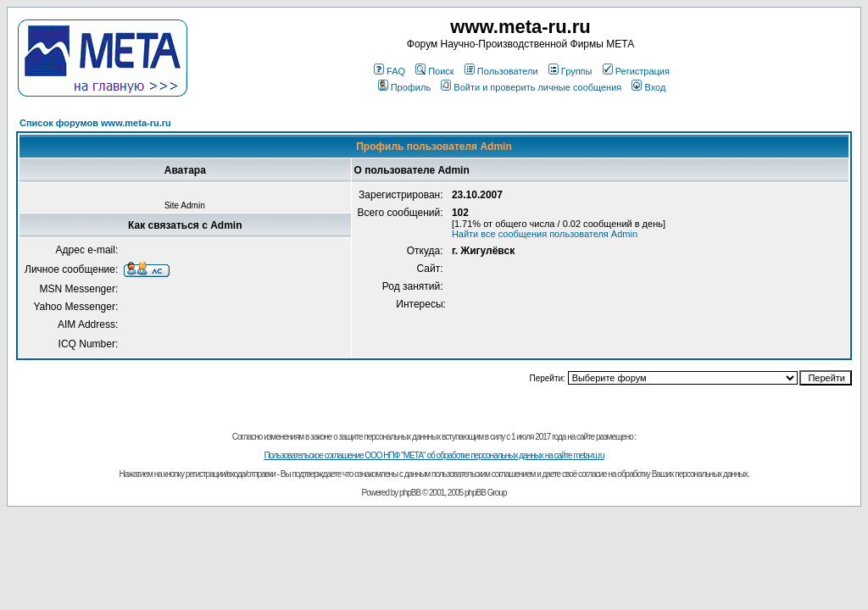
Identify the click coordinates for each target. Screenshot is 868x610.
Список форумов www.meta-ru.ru (95, 123)
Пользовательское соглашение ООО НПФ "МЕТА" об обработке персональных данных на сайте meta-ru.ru (434, 455)
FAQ (389, 71)
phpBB (410, 493)
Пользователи (501, 71)
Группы (570, 71)
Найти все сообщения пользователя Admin (545, 234)
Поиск (434, 71)
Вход (648, 87)
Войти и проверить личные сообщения (531, 87)
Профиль (405, 87)
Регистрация (636, 71)
